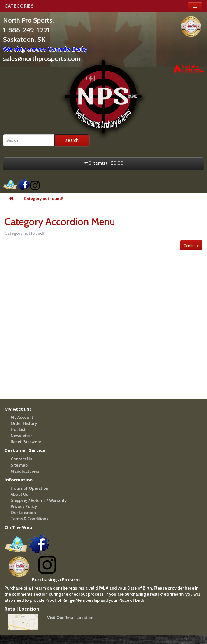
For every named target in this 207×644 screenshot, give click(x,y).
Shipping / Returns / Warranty (39, 500)
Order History (24, 423)
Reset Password (26, 442)
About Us (19, 494)
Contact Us (21, 459)
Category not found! (43, 198)
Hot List (18, 429)
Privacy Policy (24, 506)
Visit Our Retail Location (70, 618)
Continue (191, 245)
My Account (22, 417)
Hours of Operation (30, 488)
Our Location (23, 513)
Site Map (19, 465)
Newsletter (21, 436)
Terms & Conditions (30, 519)
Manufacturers (25, 471)
